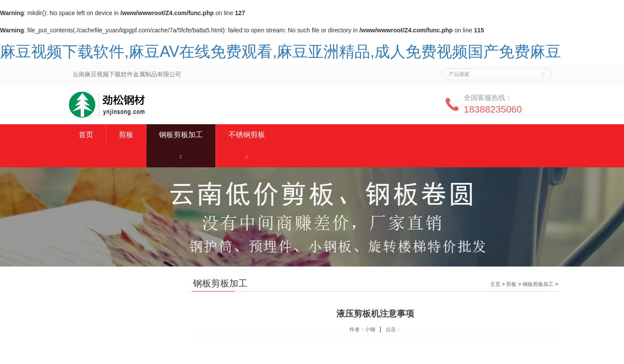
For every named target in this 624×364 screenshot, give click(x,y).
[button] (181, 157)
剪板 (126, 135)
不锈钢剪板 (247, 135)
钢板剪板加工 (181, 135)
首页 (86, 135)
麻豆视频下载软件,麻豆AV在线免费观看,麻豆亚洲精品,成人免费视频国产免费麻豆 (280, 52)
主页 (495, 284)
